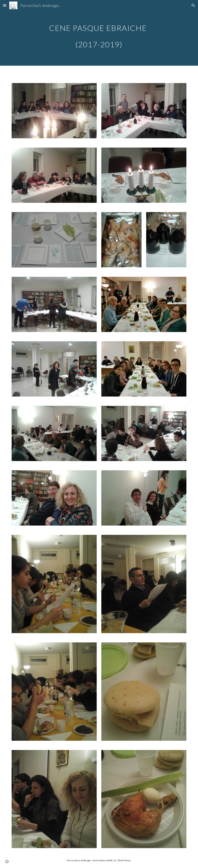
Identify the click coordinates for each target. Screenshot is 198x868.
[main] (99, 33)
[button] (5, 5)
